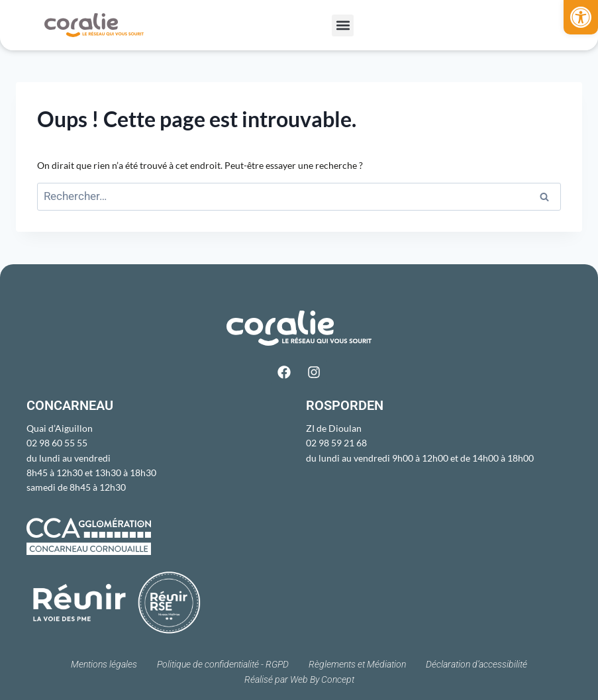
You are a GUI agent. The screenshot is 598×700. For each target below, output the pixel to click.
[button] (581, 17)
